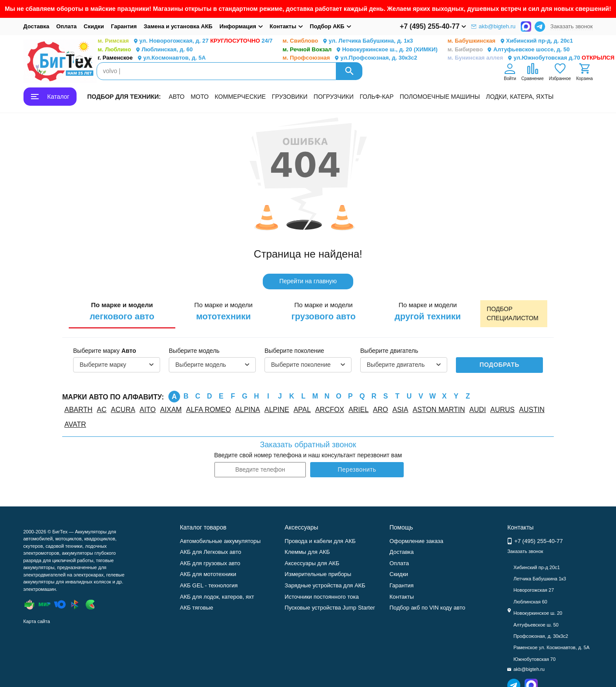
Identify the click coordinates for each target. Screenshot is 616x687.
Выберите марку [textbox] (103, 365)
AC (102, 410)
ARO (380, 410)
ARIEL (358, 410)
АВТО (177, 97)
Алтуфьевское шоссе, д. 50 (509, 50)
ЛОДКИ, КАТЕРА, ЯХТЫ (520, 97)
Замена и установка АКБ (178, 26)
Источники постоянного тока (321, 597)
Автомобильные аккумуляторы (220, 541)
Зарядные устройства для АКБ (325, 585)
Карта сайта (37, 621)
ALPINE (277, 410)
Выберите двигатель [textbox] (396, 365)
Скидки (94, 26)
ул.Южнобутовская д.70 (531, 58)
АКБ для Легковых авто (210, 552)
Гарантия (124, 26)
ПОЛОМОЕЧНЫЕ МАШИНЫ (440, 97)
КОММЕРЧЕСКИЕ (240, 97)
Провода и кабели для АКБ (320, 541)
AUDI (478, 410)
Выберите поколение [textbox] (301, 365)
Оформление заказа (416, 541)
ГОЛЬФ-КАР (377, 97)
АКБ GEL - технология (209, 585)
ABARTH (79, 410)
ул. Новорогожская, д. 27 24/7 (185, 41)
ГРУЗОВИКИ (290, 97)
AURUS (502, 410)
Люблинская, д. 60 (145, 50)
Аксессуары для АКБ (312, 563)
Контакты (402, 597)
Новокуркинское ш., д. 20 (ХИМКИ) (360, 50)
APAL (302, 410)
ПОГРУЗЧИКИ (334, 97)
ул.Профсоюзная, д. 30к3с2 (350, 58)
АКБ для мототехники (208, 574)
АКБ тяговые (196, 608)
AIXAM (171, 410)
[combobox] (117, 365)
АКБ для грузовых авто (210, 563)
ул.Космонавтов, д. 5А (152, 58)
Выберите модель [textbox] (201, 365)
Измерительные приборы (318, 574)
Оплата (66, 26)
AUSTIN (532, 410)
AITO (148, 410)
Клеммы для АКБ (307, 552)
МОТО (199, 97)
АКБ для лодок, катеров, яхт (217, 597)
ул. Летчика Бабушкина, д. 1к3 (348, 41)
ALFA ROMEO (209, 410)
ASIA (400, 410)
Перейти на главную (308, 281)
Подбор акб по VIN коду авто (427, 608)
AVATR (75, 424)
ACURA (123, 410)
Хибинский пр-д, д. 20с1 (510, 41)
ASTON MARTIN (439, 410)
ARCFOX (330, 410)
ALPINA (248, 410)
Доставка (37, 26)
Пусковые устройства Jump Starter (330, 608)
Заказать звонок (571, 26)
